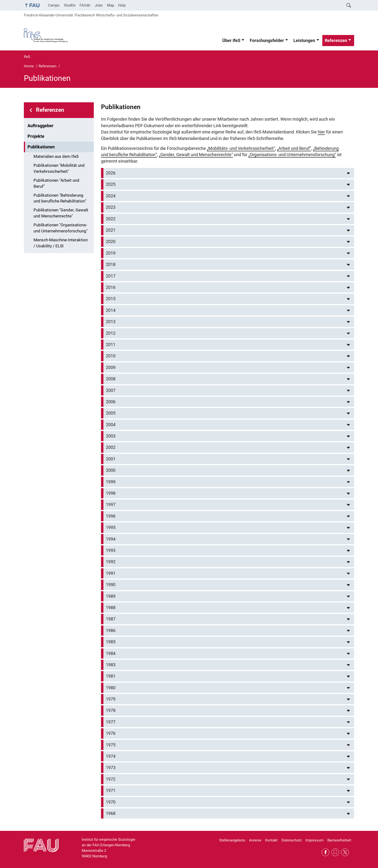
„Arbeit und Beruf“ (294, 148)
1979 (111, 699)
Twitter (345, 852)
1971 (111, 791)
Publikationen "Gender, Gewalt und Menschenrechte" (61, 213)
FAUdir (85, 5)
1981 (111, 676)
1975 (111, 745)
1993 (111, 550)
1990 (111, 585)
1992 (111, 562)
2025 (111, 184)
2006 (111, 402)
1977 (111, 722)
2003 (111, 436)
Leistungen (304, 41)
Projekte (36, 136)
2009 (111, 368)
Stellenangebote (232, 840)
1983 (111, 665)
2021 (111, 230)
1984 (111, 653)
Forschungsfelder (267, 41)
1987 (111, 619)
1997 (111, 505)
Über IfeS (231, 41)
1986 (111, 631)
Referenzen (336, 41)
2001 (111, 459)
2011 (111, 345)
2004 (111, 425)
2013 (111, 322)
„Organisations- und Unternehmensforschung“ (292, 155)
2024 (111, 196)
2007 (111, 390)
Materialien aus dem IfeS (56, 156)
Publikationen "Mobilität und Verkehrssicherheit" (59, 168)
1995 (111, 528)
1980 (111, 688)
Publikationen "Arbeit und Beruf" (56, 183)
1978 (111, 710)
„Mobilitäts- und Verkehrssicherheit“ (241, 148)
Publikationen (41, 147)
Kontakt (271, 840)
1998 (111, 493)
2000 (111, 470)
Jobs (99, 5)
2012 (111, 333)
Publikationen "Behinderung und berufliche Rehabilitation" (60, 198)
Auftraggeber (40, 126)
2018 (111, 264)
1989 (111, 596)
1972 (111, 779)
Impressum (314, 840)
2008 (111, 379)
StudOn (70, 5)
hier (321, 132)
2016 (111, 287)
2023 (111, 207)
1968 (111, 813)
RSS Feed (335, 852)
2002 (111, 447)
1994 (111, 539)
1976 (111, 733)
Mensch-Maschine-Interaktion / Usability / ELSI (61, 243)
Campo (54, 5)
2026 (111, 173)
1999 (111, 482)
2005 (111, 413)
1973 (111, 768)
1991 (111, 573)
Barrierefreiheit (339, 840)
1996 (111, 516)
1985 (111, 642)
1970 (111, 802)
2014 (111, 310)
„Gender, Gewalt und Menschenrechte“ (196, 155)
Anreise (255, 840)
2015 (111, 299)
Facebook (325, 852)
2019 (111, 253)
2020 (111, 242)
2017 (111, 276)
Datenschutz (292, 840)
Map (111, 5)
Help (122, 5)
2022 (111, 219)
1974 (111, 756)
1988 (111, 608)
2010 (111, 356)
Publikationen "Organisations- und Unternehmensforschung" (61, 228)
